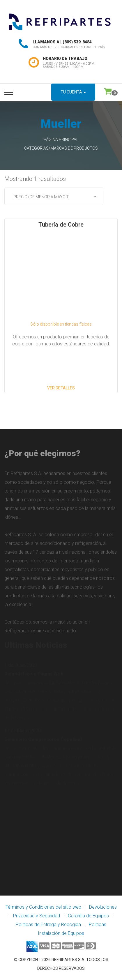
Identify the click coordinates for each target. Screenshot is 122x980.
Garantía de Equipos (88, 916)
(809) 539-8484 (77, 42)
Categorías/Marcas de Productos (61, 148)
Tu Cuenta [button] (73, 92)
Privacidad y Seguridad (37, 916)
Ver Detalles (61, 388)
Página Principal (61, 140)
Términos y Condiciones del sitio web (43, 907)
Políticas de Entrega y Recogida (48, 925)
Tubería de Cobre (61, 225)
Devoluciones (103, 907)
